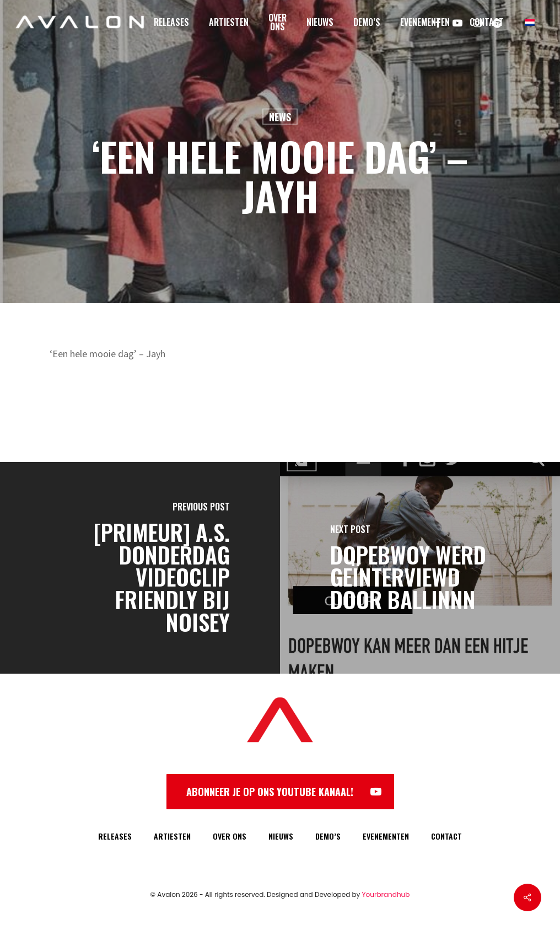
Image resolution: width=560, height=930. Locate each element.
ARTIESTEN (172, 836)
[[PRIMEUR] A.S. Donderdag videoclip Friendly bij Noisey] (140, 568)
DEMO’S (328, 836)
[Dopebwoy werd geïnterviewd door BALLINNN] (420, 568)
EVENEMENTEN (386, 836)
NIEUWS (281, 836)
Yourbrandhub (386, 894)
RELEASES (115, 836)
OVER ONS (230, 836)
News (280, 117)
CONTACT (446, 836)
